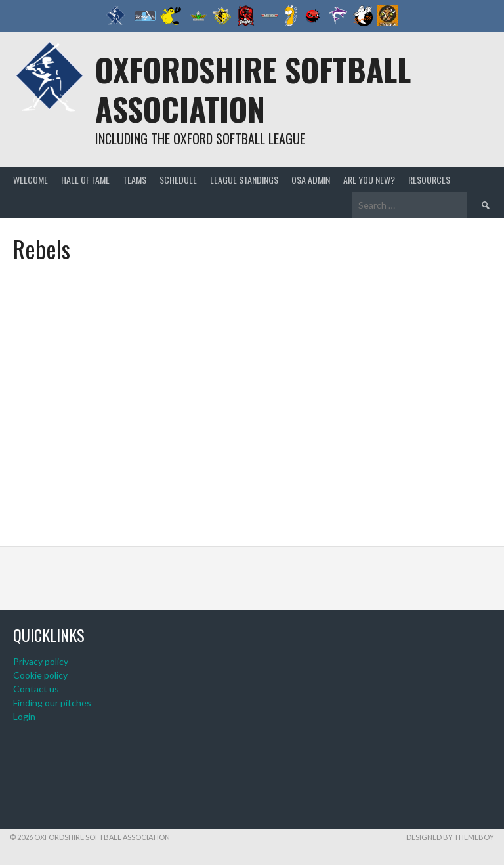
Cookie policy (40, 675)
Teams (135, 179)
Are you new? (369, 179)
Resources (429, 179)
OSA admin (311, 179)
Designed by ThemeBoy (450, 837)
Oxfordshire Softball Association (253, 89)
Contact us (36, 689)
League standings (244, 179)
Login (24, 716)
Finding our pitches (52, 703)
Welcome (31, 179)
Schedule (178, 179)
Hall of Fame (85, 179)
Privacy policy (41, 661)
